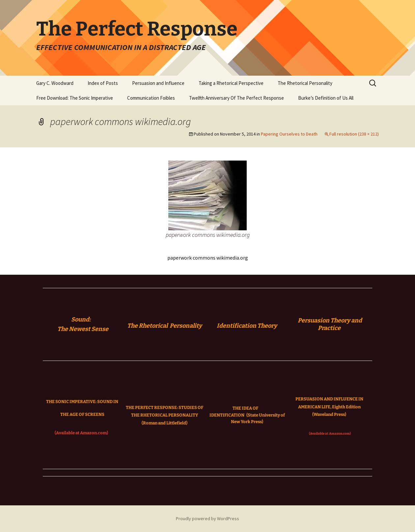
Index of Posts (103, 83)
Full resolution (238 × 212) (354, 134)
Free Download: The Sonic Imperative (75, 98)
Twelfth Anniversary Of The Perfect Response (236, 98)
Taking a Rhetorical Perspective (231, 83)
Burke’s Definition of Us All (326, 98)
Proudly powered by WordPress (207, 519)
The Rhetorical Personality (305, 83)
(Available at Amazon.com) (81, 433)
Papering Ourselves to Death (289, 134)
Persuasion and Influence (158, 83)
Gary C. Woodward (55, 83)
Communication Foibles (151, 98)
